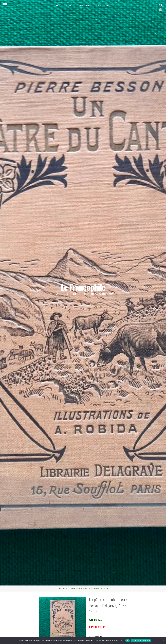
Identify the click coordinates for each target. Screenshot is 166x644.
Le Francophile (83, 287)
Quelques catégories (84, 5)
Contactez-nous (104, 5)
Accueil (59, 5)
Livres (66, 588)
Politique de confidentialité (141, 640)
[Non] (163, 641)
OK (128, 640)
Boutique (69, 5)
